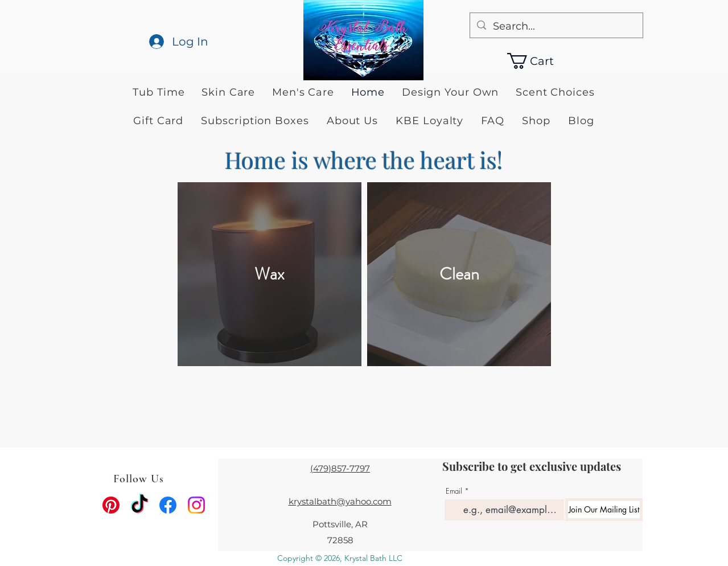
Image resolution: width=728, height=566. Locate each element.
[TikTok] (139, 505)
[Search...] (556, 27)
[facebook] (168, 505)
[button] (541, 61)
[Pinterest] (111, 505)
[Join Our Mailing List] (604, 510)
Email (454, 491)
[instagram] (196, 505)
